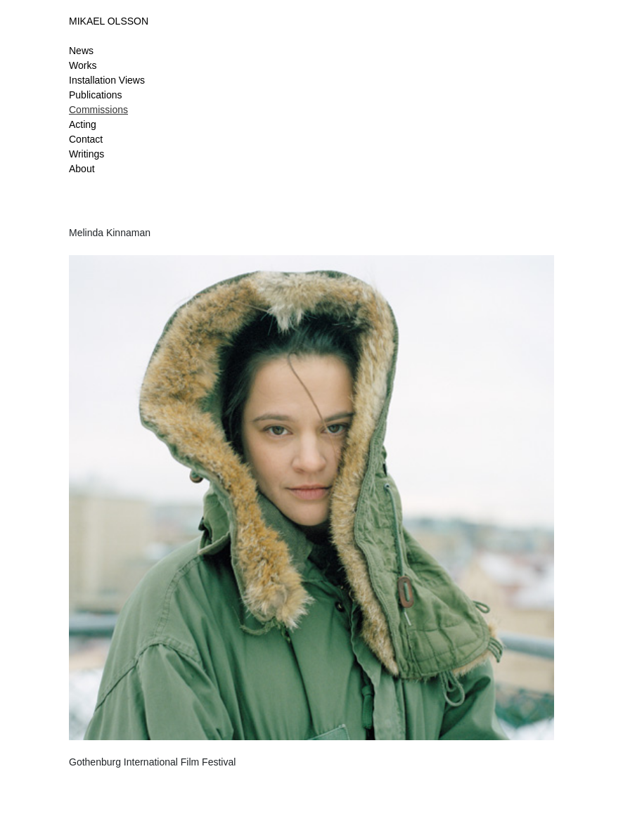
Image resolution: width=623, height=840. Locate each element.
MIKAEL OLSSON (109, 21)
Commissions (98, 110)
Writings (86, 154)
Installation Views (107, 80)
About (82, 169)
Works (83, 65)
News (81, 51)
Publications (96, 95)
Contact (86, 139)
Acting (83, 124)
